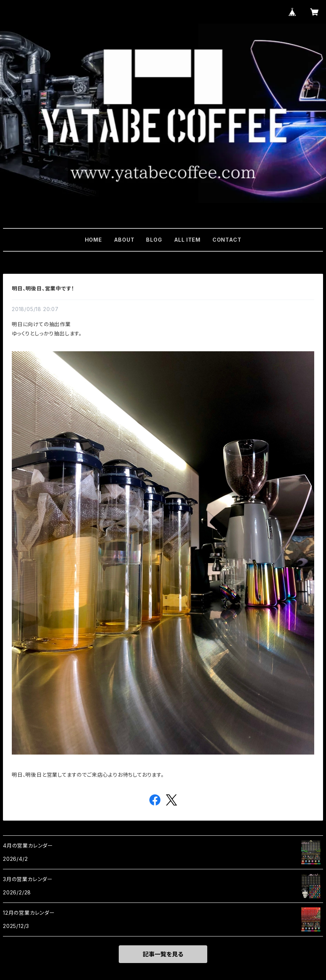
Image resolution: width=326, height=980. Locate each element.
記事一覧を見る (163, 954)
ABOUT (124, 240)
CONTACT (227, 240)
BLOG (154, 240)
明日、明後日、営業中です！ (43, 288)
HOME (93, 240)
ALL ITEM (187, 240)
